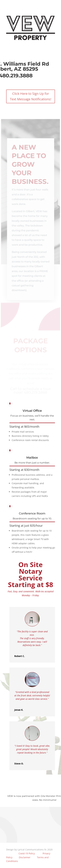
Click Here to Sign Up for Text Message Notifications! (30, 96)
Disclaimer (25, 857)
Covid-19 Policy (26, 853)
